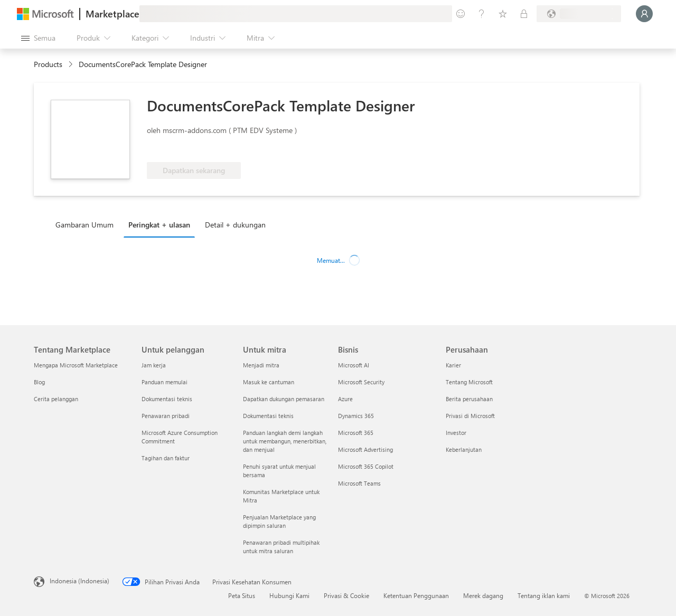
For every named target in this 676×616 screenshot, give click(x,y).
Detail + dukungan (235, 225)
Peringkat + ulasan (159, 225)
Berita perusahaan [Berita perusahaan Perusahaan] (469, 399)
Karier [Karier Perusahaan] (453, 365)
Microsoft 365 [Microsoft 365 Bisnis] (356, 433)
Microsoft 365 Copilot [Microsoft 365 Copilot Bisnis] (366, 466)
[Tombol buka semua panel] (38, 38)
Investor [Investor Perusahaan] (456, 433)
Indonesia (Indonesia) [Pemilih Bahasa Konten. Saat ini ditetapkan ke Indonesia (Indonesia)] (79, 581)
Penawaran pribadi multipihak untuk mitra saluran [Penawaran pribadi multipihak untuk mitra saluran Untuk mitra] (281, 547)
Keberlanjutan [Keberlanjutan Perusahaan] (464, 449)
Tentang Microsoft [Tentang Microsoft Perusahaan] (469, 382)
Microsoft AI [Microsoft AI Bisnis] (354, 365)
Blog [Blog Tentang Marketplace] (39, 382)
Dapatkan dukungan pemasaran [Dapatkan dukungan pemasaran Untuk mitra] (284, 399)
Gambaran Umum (84, 225)
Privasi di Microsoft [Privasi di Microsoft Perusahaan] (470, 416)
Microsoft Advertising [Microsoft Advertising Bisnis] (365, 449)
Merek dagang (483, 595)
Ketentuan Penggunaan (416, 595)
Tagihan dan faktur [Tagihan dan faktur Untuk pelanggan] (166, 458)
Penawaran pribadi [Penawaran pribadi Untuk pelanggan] (166, 416)
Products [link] (48, 64)
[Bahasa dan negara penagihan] (579, 14)
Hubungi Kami (289, 595)
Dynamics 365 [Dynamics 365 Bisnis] (356, 416)
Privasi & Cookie (346, 595)
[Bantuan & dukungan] (482, 14)
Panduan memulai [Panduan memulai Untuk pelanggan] (165, 382)
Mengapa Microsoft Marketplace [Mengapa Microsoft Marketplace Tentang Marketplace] (76, 365)
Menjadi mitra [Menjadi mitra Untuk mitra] (261, 365)
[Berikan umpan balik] (461, 14)
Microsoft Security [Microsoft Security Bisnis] (361, 382)
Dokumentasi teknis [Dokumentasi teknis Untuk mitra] (268, 416)
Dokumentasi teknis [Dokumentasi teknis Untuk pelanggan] (167, 399)
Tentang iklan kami (544, 595)
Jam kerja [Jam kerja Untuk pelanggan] (154, 365)
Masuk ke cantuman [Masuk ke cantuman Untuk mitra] (269, 382)
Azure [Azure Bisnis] (345, 399)
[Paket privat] (524, 14)
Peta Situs (242, 595)
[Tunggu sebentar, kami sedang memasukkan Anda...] (644, 14)
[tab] (87, 224)
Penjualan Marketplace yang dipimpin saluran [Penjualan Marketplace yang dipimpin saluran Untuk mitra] (279, 521)
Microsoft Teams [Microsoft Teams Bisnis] (359, 483)
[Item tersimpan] (503, 14)
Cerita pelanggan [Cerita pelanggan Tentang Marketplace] (56, 399)
